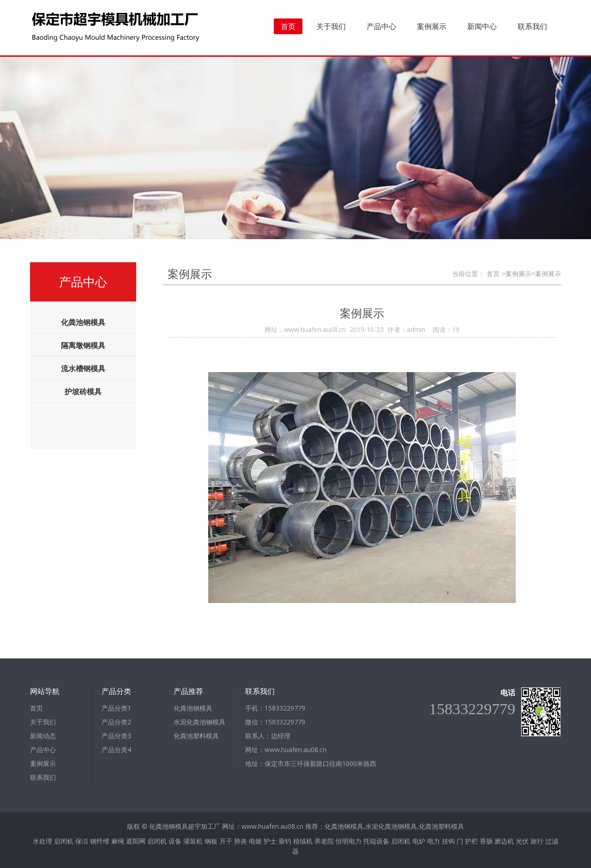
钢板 (211, 841)
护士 (270, 841)
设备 (175, 841)
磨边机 (504, 841)
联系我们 (532, 26)
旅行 (537, 841)
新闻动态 (43, 736)
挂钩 (448, 841)
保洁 (82, 841)
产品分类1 (116, 708)
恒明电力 (349, 841)
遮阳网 (136, 841)
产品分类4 (116, 750)
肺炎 (241, 841)
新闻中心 (482, 26)
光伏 (522, 841)
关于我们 (331, 26)
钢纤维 (100, 841)
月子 (226, 841)
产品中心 (381, 26)
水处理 (42, 841)
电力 (434, 841)
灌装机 (193, 841)
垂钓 (285, 841)
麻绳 (118, 841)
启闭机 (64, 841)
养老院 (324, 841)
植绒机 (303, 841)
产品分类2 (116, 722)
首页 (288, 26)
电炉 (419, 841)
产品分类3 (116, 736)
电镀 (255, 841)
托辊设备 (376, 841)
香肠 (486, 841)
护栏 (471, 841)
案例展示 (432, 26)
